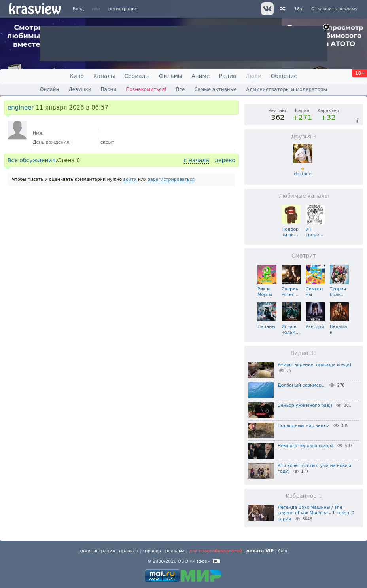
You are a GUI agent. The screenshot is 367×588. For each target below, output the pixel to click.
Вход (78, 9)
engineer (21, 108)
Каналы (104, 76)
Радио (228, 76)
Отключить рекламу (334, 9)
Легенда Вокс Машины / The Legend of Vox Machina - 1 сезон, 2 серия (316, 513)
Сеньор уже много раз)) (305, 405)
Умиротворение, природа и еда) (314, 365)
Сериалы (137, 76)
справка (152, 551)
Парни (108, 89)
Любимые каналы (304, 196)
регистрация (123, 9)
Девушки (80, 89)
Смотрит (304, 256)
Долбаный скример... (302, 385)
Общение (284, 76)
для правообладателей (216, 551)
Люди (253, 76)
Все (180, 89)
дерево (225, 160)
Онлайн (49, 89)
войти (130, 179)
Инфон (200, 561)
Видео (304, 353)
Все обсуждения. (32, 160)
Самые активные (215, 89)
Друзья (304, 137)
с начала (197, 160)
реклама (175, 551)
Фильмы (171, 76)
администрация (97, 551)
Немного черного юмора (306, 446)
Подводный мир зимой (304, 426)
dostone (303, 169)
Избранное (304, 496)
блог (283, 551)
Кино (77, 76)
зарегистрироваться (171, 179)
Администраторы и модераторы (287, 89)
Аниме (201, 76)
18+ (299, 9)
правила (129, 551)
